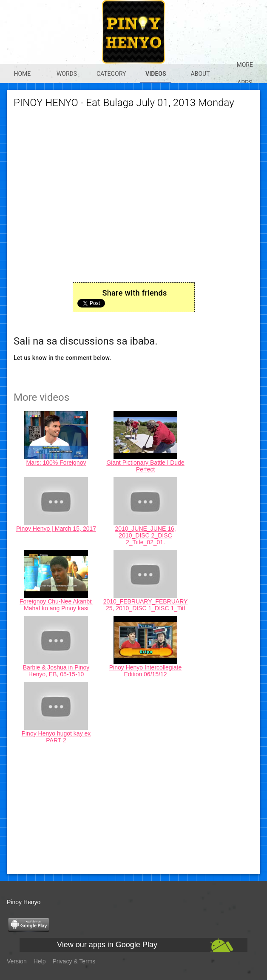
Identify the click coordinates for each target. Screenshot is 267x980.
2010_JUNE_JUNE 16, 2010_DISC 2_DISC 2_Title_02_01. (145, 535)
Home (22, 74)
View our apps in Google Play (107, 945)
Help (40, 961)
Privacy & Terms (74, 961)
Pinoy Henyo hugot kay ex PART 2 (56, 737)
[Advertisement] (133, 808)
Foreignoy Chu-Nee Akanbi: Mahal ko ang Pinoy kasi (56, 605)
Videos (156, 74)
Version (17, 961)
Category (111, 74)
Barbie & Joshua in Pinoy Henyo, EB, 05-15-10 (56, 671)
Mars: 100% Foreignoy (56, 463)
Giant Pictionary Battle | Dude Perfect (145, 466)
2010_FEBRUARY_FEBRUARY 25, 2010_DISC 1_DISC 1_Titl (146, 605)
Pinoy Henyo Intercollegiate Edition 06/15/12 (145, 671)
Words (67, 74)
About (200, 74)
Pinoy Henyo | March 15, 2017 (56, 529)
